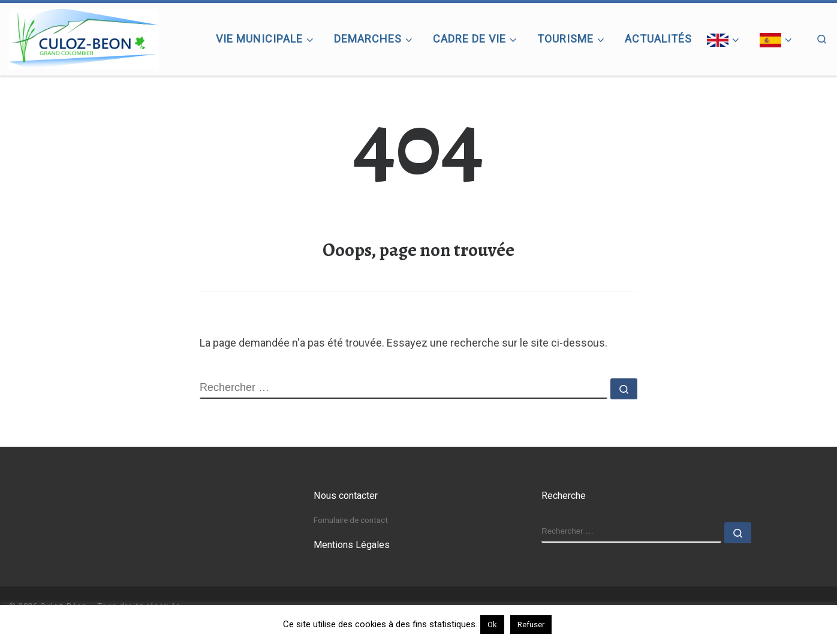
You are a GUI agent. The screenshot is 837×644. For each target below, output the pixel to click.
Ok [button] (492, 625)
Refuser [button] (531, 625)
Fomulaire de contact (351, 520)
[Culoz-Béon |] (84, 36)
